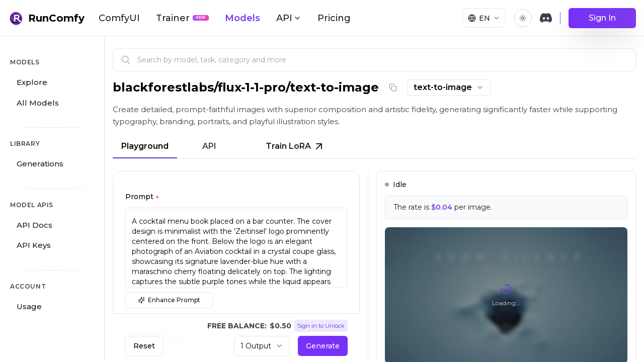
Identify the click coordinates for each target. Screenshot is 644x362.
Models (243, 18)
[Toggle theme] (523, 18)
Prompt (142, 198)
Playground (145, 146)
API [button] (289, 18)
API (209, 146)
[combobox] (449, 87)
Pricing (334, 18)
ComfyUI (119, 18)
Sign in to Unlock (321, 326)
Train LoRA (295, 146)
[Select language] (484, 18)
